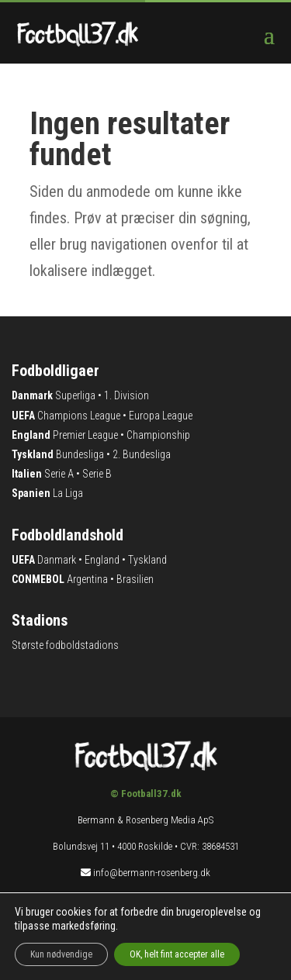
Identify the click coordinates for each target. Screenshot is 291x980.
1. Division (126, 395)
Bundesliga (80, 454)
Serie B (97, 474)
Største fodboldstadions (65, 645)
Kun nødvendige (61, 954)
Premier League (85, 435)
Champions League (79, 416)
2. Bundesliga (142, 454)
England (102, 560)
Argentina (87, 579)
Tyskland (147, 560)
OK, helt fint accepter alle (177, 954)
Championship (158, 435)
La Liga (68, 493)
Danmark (57, 560)
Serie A (59, 474)
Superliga (75, 395)
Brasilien (135, 579)
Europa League (161, 416)
